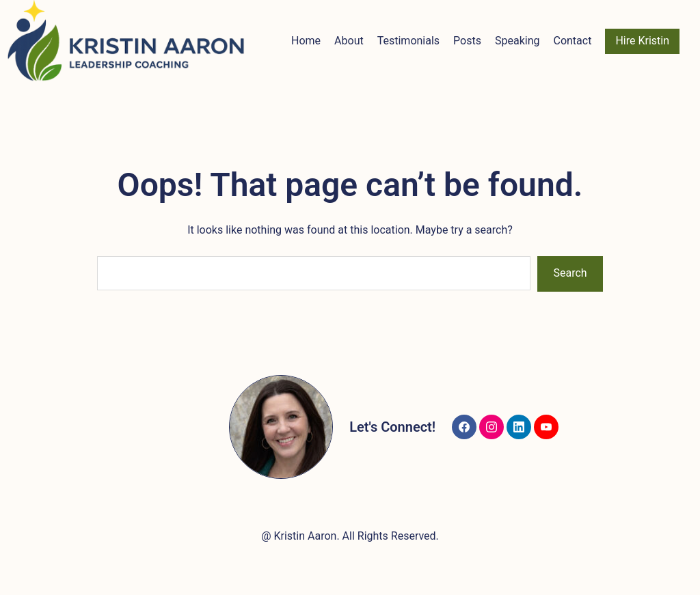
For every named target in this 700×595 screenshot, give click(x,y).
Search (570, 273)
